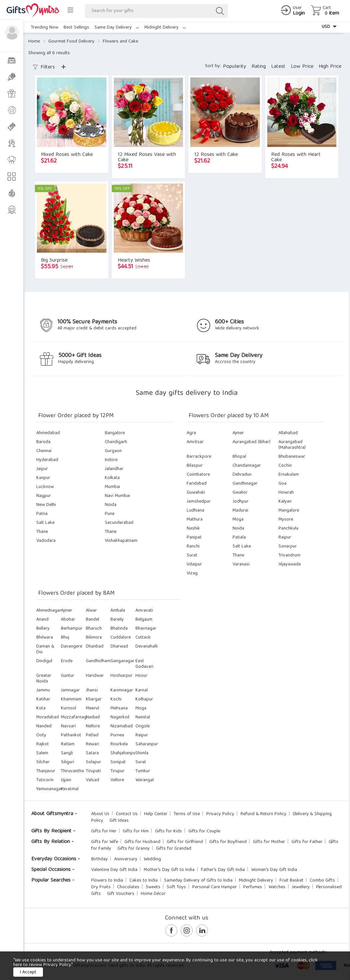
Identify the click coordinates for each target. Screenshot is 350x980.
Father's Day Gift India (223, 870)
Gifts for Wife (105, 842)
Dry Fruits (101, 887)
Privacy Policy (220, 814)
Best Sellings (76, 28)
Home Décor (153, 894)
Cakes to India (144, 881)
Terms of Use (187, 814)
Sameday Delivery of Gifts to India (198, 881)
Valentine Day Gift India (114, 870)
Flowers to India (107, 881)
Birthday (99, 859)
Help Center (156, 814)
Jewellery (301, 887)
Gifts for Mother (269, 842)
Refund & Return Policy (263, 814)
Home (34, 42)
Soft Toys (176, 887)
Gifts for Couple (204, 831)
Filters (44, 67)
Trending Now (45, 28)
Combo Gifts (322, 881)
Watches (277, 887)
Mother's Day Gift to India (169, 870)
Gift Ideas (119, 821)
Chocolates (128, 887)
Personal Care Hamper (215, 887)
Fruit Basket (291, 881)
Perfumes (253, 887)
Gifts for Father (307, 842)
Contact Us (127, 814)
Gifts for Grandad (174, 849)
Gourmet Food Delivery (71, 42)
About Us (100, 814)
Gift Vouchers (121, 894)
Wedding (152, 859)
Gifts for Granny (134, 849)
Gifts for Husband (142, 842)
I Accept (28, 972)
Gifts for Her (104, 831)
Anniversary (126, 859)
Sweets (153, 887)
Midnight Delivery (165, 28)
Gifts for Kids (169, 831)
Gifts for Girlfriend (185, 842)
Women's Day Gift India (274, 870)
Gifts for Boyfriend (228, 842)
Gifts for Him (136, 831)
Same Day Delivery (117, 28)
